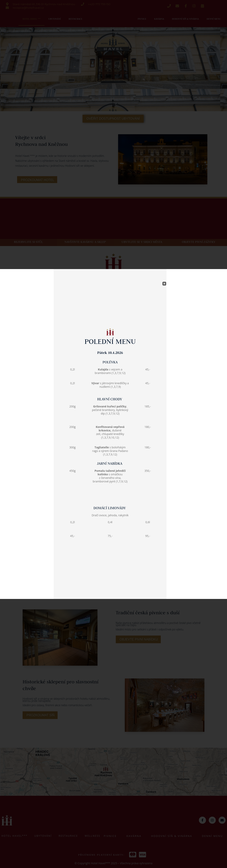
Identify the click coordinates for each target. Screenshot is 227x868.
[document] (113, 434)
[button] (164, 255)
